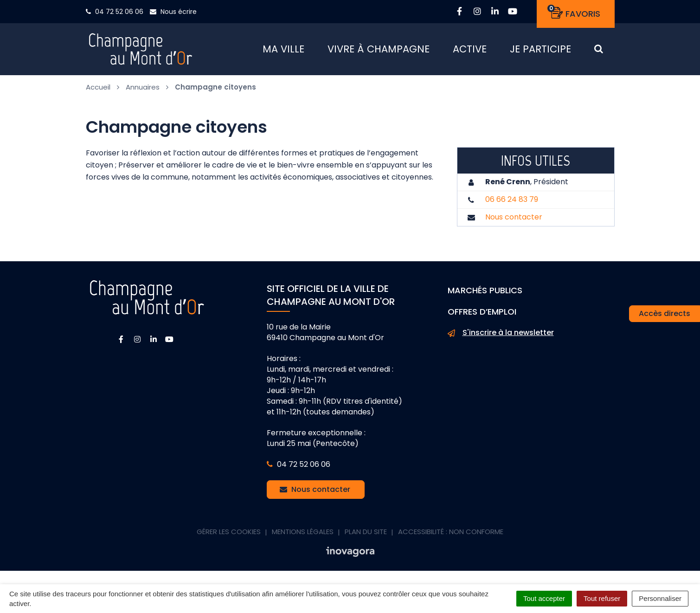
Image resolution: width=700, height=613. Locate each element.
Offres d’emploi (482, 315)
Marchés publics (485, 294)
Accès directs (665, 313)
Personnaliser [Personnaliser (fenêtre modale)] (660, 598)
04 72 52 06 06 (299, 468)
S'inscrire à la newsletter (501, 337)
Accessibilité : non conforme (451, 535)
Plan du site (366, 535)
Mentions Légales (303, 535)
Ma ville (283, 51)
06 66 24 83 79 (512, 203)
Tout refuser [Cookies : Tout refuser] (602, 598)
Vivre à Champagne (379, 51)
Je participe (540, 51)
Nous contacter (514, 221)
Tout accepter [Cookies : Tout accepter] (544, 598)
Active (470, 51)
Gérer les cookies (229, 535)
